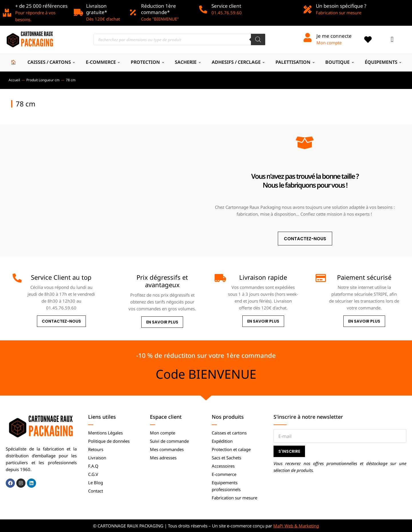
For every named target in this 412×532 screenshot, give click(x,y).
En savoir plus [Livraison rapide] (263, 321)
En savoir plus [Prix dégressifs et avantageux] (162, 322)
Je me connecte (334, 36)
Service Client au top (61, 277)
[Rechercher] (258, 39)
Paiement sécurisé (364, 277)
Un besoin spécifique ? (341, 6)
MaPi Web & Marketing (296, 526)
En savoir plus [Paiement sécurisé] (364, 321)
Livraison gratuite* (97, 9)
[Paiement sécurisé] (320, 278)
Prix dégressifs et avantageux (162, 281)
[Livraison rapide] (219, 278)
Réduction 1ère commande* (159, 9)
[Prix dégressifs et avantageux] (118, 278)
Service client (226, 6)
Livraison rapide (263, 277)
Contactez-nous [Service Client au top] (61, 321)
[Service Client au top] (17, 278)
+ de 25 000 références (41, 6)
